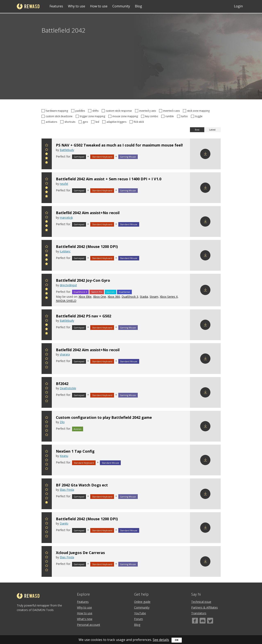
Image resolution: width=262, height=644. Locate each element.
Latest (212, 130)
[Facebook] (195, 621)
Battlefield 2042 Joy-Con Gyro (83, 280)
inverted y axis (146, 111)
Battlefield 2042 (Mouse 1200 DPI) (87, 246)
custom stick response (117, 111)
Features (56, 6)
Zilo (62, 422)
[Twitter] (210, 621)
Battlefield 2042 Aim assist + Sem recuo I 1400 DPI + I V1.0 (109, 179)
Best (197, 130)
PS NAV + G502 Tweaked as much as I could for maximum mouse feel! (119, 145)
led (96, 122)
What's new (85, 619)
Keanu (64, 456)
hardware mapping (55, 111)
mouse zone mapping (124, 116)
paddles (79, 111)
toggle (197, 116)
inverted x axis (170, 111)
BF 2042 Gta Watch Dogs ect (82, 485)
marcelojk (66, 218)
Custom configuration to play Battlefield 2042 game (104, 417)
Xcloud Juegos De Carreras (80, 553)
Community (121, 6)
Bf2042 (62, 384)
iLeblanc (65, 251)
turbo (183, 116)
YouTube (140, 613)
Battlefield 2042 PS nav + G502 (84, 316)
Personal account (89, 625)
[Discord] (203, 621)
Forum (138, 619)
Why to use (77, 6)
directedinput (68, 285)
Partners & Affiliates (204, 607)
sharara (65, 354)
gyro (84, 122)
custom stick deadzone (58, 116)
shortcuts (68, 122)
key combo (150, 116)
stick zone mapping (197, 111)
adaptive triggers (115, 122)
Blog (138, 6)
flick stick (137, 122)
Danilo (64, 523)
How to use (99, 6)
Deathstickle (68, 388)
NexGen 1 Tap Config (75, 451)
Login (238, 6)
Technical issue (201, 602)
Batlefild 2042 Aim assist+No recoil (88, 213)
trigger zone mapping (91, 116)
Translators (199, 613)
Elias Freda (67, 490)
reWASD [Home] (28, 6)
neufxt (64, 184)
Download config (205, 154)
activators (50, 122)
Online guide (142, 602)
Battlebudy (67, 150)
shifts (94, 111)
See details (161, 640)
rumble (168, 116)
